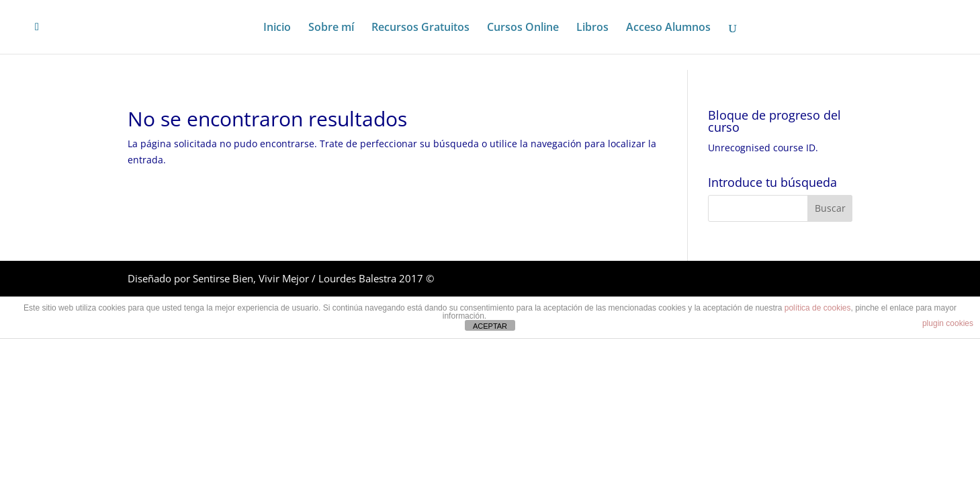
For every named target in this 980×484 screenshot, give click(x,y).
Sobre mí (331, 28)
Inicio (277, 28)
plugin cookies (948, 323)
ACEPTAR (490, 326)
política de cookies (818, 308)
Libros (592, 28)
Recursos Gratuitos (420, 28)
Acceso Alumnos (668, 28)
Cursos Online (523, 28)
